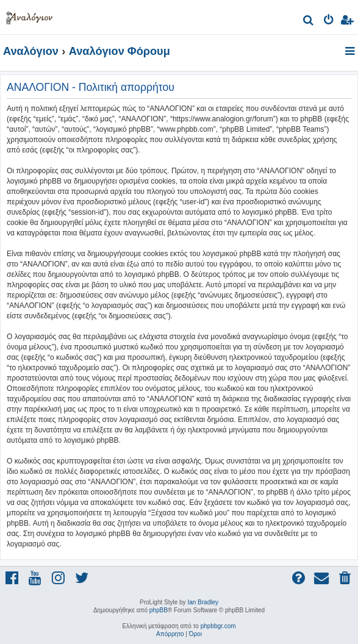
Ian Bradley (203, 602)
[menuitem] (309, 22)
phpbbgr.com (218, 626)
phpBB (159, 610)
